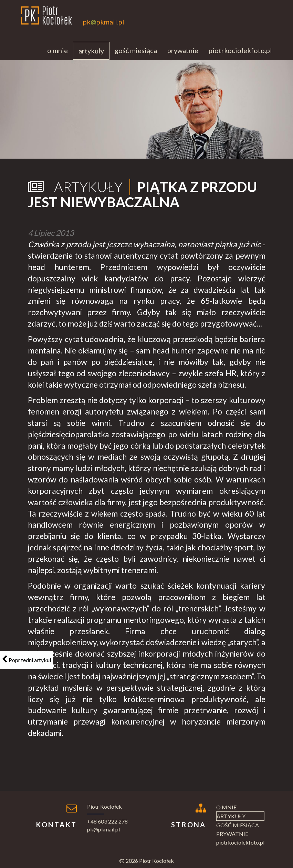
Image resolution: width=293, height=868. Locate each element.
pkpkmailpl (104, 22)
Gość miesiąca (136, 50)
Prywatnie (183, 50)
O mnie (57, 50)
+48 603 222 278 (107, 821)
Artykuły (91, 51)
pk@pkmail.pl (103, 829)
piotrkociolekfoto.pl (240, 50)
